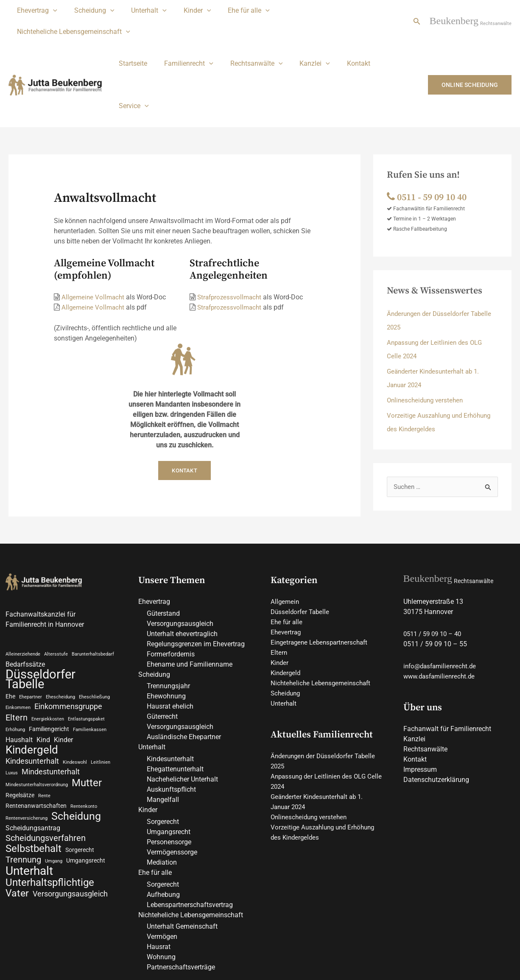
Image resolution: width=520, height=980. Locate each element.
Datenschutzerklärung (436, 716)
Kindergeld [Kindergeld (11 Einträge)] (32, 690)
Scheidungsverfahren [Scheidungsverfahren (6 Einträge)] (46, 781)
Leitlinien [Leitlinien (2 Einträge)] (101, 702)
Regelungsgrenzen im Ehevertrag (196, 580)
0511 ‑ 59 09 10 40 (429, 134)
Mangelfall (163, 736)
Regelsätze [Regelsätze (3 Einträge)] (20, 737)
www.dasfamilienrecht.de (441, 613)
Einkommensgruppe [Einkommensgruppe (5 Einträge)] (68, 645)
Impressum (420, 706)
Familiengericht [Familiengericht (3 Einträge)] (49, 668)
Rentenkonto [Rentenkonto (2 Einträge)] (84, 748)
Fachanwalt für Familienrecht (447, 665)
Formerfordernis (171, 591)
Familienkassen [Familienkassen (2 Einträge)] (90, 669)
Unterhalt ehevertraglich (182, 570)
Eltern (279, 589)
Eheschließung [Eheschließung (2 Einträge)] (94, 635)
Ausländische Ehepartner (184, 674)
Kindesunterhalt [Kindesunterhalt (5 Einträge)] (32, 701)
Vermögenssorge (172, 789)
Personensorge (169, 779)
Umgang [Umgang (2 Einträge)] (54, 805)
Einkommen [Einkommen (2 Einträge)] (18, 646)
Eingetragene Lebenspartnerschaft (322, 579)
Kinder (186, 11)
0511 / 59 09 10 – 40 (435, 570)
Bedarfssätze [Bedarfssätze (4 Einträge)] (25, 601)
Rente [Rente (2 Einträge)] (44, 737)
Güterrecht (162, 653)
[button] (417, 11)
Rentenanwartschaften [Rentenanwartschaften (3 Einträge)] (36, 748)
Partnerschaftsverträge (181, 904)
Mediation (162, 799)
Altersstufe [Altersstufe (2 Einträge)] (56, 591)
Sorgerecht (163, 758)
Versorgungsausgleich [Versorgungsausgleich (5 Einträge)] (70, 839)
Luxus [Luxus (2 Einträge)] (12, 714)
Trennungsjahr (168, 623)
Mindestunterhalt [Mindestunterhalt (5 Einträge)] (51, 713)
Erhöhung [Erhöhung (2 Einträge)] (15, 669)
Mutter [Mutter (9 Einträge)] (87, 724)
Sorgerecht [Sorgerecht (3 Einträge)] (80, 793)
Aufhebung (163, 831)
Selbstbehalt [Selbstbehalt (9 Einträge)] (34, 792)
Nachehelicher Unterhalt (182, 716)
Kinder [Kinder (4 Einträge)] (63, 679)
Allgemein (285, 538)
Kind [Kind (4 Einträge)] (43, 679)
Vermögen (162, 874)
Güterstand (163, 550)
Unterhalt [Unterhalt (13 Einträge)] (29, 815)
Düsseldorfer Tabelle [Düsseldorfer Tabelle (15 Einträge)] (41, 617)
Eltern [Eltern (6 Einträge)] (17, 656)
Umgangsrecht (169, 769)
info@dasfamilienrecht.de (442, 602)
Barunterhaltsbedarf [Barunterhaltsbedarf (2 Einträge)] (93, 591)
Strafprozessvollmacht (231, 233)
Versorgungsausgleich (180, 560)
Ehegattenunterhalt (175, 706)
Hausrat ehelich (170, 643)
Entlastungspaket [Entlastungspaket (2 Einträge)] (86, 658)
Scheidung (89, 11)
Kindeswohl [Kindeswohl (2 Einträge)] (75, 702)
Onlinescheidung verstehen (427, 336)
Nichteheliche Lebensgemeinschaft (325, 11)
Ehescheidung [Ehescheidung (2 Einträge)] (60, 635)
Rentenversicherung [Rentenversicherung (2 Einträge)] (27, 761)
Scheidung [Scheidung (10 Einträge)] (76, 759)
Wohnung (161, 894)
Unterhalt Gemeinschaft (182, 864)
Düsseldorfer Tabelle (301, 548)
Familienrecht (184, 42)
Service (384, 42)
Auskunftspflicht (171, 726)
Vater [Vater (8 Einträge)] (17, 839)
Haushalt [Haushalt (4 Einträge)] (19, 679)
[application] (51, 11)
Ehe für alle (233, 11)
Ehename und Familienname (190, 601)
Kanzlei (303, 42)
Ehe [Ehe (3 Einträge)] (10, 634)
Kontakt (343, 42)
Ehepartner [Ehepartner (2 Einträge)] (31, 635)
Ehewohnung (166, 633)
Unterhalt (140, 11)
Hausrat (159, 884)
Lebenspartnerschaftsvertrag (190, 842)
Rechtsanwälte (248, 42)
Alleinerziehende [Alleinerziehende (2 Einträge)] (23, 591)
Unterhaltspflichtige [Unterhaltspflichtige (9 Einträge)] (50, 827)
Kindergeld (287, 609)
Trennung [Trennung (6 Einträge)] (23, 804)
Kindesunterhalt (170, 696)
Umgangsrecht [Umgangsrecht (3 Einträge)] (86, 804)
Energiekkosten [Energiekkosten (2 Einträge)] (48, 658)
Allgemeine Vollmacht (94, 233)
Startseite (131, 42)
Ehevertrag (35, 11)
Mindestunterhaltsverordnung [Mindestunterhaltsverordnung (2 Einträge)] (37, 726)
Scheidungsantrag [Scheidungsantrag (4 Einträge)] (33, 771)
